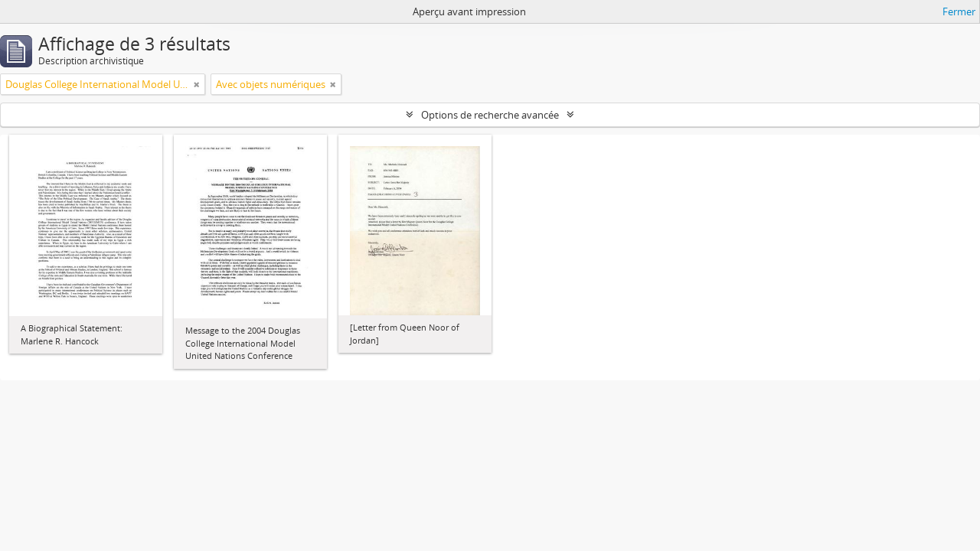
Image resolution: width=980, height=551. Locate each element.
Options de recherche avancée (490, 115)
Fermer (959, 11)
